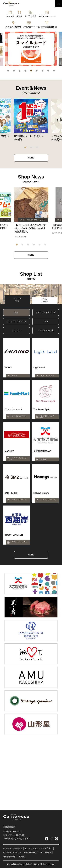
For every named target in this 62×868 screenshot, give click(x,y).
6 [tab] (37, 71)
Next (59, 48)
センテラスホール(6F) (13, 848)
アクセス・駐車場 (13, 27)
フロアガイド (30, 16)
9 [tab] (54, 71)
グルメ (19, 16)
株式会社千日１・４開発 (14, 857)
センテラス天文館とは (47, 27)
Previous (3, 48)
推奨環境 (49, 853)
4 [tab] (25, 71)
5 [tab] (31, 71)
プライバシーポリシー (33, 853)
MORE (31, 158)
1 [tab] (8, 71)
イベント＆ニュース (47, 16)
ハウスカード (29, 27)
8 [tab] (48, 71)
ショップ (10, 16)
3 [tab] (20, 71)
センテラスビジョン (12, 853)
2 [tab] (14, 71)
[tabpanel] (31, 49)
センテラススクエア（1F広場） (39, 848)
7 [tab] (42, 71)
